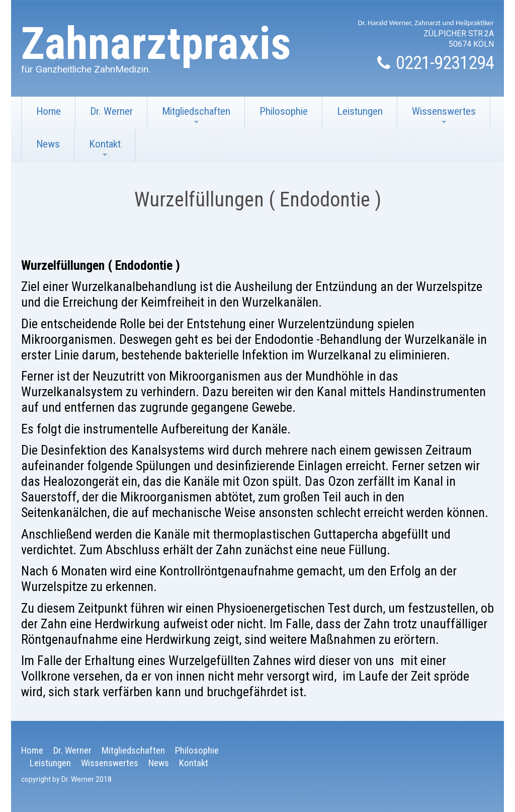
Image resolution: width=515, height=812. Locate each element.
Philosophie (284, 111)
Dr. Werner (111, 111)
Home (49, 111)
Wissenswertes (437, 117)
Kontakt (98, 150)
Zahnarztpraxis (156, 44)
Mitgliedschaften (189, 117)
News (48, 144)
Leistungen (360, 111)
